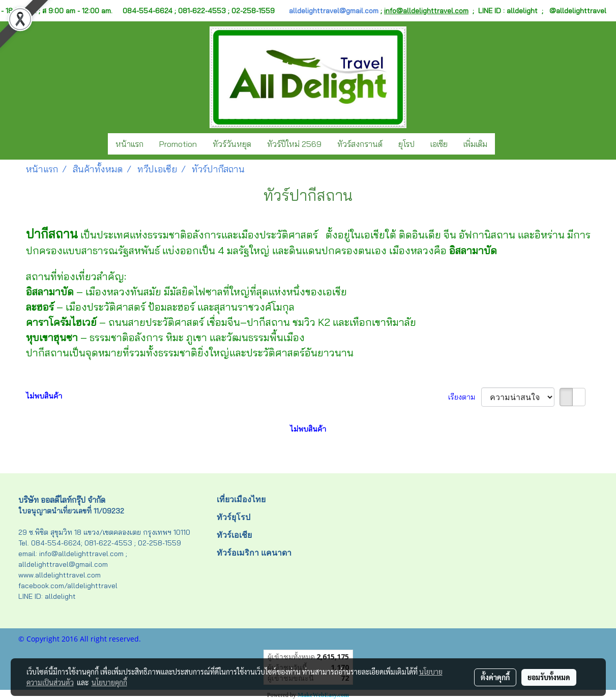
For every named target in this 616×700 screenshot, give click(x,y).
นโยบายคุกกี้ (109, 682)
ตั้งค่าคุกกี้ (495, 677)
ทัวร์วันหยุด (232, 144)
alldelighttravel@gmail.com (334, 11)
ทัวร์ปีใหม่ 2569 (294, 144)
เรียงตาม (465, 397)
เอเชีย (439, 144)
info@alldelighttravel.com (426, 11)
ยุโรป (406, 144)
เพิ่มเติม (475, 144)
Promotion (178, 144)
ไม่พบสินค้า (44, 396)
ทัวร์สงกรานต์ (360, 144)
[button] (504, 144)
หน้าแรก (129, 144)
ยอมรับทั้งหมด (549, 677)
